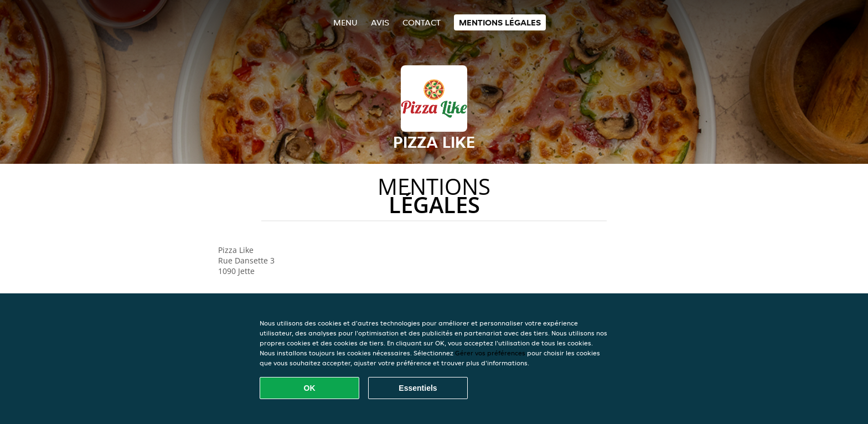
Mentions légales (500, 22)
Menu (345, 22)
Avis (380, 22)
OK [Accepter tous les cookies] (310, 388)
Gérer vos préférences (490, 353)
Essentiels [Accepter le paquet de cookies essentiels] (418, 388)
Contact (422, 22)
